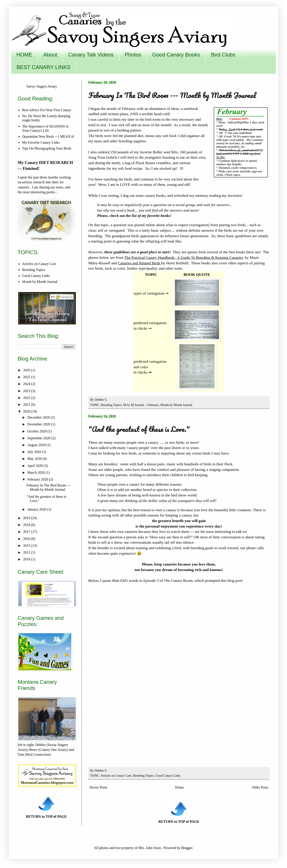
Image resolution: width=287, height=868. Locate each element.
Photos (133, 55)
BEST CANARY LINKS (43, 67)
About (50, 55)
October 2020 (38, 431)
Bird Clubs (223, 55)
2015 (27, 546)
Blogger (187, 848)
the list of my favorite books (147, 216)
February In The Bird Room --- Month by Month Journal (172, 95)
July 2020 (35, 452)
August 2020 (37, 445)
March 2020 (36, 473)
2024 (27, 384)
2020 (27, 411)
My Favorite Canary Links (41, 142)
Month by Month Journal (176, 405)
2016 (27, 539)
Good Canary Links (168, 776)
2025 (27, 377)
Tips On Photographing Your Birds (47, 148)
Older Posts (260, 787)
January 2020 (37, 509)
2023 (27, 391)
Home (180, 787)
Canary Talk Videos (91, 55)
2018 (27, 525)
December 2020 (39, 417)
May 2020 (35, 459)
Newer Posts (98, 787)
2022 (27, 398)
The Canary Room (178, 581)
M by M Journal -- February (141, 405)
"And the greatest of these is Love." (139, 429)
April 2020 (36, 466)
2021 (27, 405)
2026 (27, 370)
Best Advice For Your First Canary (47, 110)
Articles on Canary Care (116, 776)
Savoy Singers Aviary (42, 86)
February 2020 (38, 479)
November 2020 (39, 424)
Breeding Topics (111, 405)
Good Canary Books (176, 55)
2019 (27, 518)
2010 (27, 559)
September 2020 (39, 438)
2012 (27, 552)
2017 (27, 532)
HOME (24, 55)
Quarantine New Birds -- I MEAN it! (48, 136)
